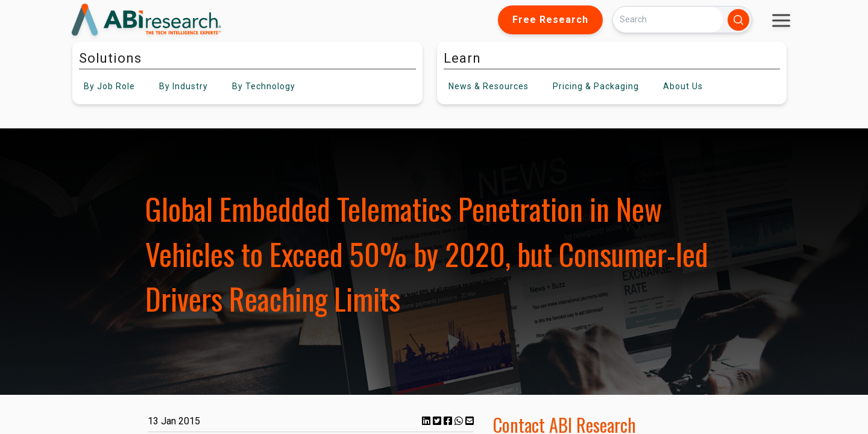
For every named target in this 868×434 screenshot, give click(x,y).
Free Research (550, 20)
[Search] (668, 20)
